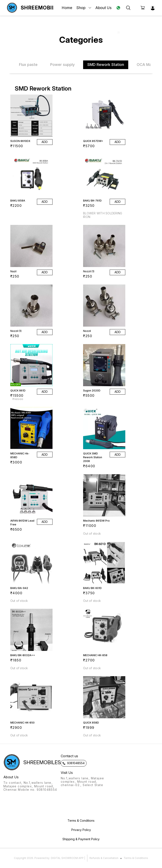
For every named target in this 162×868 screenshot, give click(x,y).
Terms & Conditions (136, 858)
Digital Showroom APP (67, 858)
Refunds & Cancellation (104, 858)
